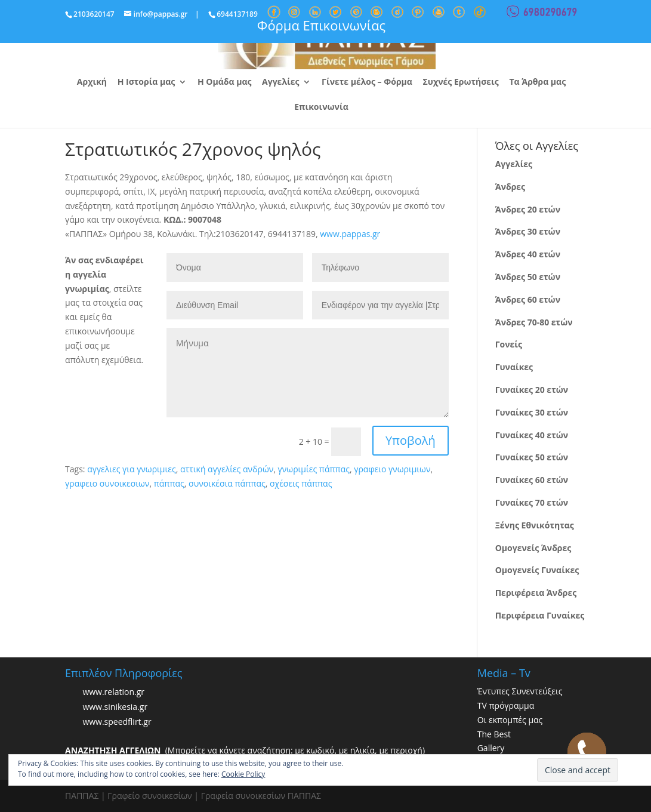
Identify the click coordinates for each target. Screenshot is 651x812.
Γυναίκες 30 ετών (532, 412)
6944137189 (237, 14)
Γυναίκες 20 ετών (532, 390)
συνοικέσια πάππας (227, 483)
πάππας (169, 483)
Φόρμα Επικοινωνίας (321, 25)
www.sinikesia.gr (115, 707)
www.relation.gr (113, 692)
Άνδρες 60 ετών (528, 299)
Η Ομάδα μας (224, 82)
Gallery (491, 748)
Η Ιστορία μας (146, 82)
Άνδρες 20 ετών (528, 209)
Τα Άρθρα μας (537, 82)
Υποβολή (411, 440)
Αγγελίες (280, 82)
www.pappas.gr (350, 234)
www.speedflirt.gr (117, 722)
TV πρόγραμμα (506, 705)
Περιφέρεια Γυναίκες (540, 615)
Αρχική (92, 82)
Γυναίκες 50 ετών (532, 457)
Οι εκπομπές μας (510, 720)
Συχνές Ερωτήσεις (461, 82)
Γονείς (509, 344)
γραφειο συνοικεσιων (107, 483)
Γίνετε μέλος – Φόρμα (367, 82)
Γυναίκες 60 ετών (532, 480)
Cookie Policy (243, 774)
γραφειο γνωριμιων (392, 469)
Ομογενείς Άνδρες (533, 548)
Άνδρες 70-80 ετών (534, 322)
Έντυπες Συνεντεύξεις (520, 691)
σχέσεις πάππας (301, 483)
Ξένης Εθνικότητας (535, 525)
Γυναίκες (514, 367)
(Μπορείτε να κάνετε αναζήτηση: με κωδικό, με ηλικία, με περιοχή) (245, 750)
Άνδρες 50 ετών (528, 277)
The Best (494, 734)
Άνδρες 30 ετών (528, 231)
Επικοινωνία (321, 107)
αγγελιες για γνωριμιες (132, 469)
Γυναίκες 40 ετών (532, 435)
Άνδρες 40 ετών (528, 254)
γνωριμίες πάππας (314, 469)
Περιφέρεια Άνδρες (536, 593)
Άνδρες (510, 187)
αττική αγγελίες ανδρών (227, 469)
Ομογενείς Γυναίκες (537, 570)
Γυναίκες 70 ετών (532, 502)
